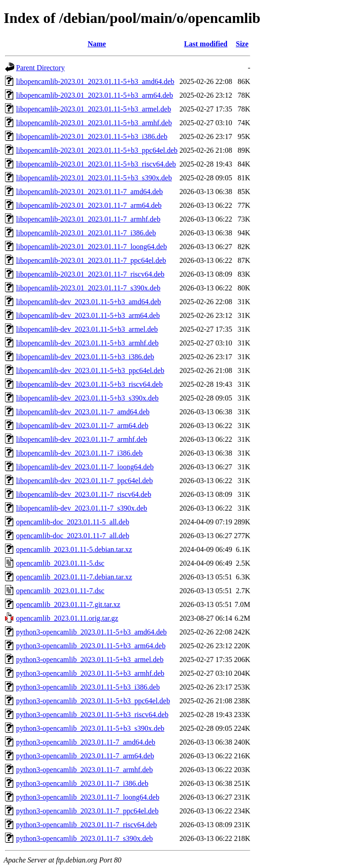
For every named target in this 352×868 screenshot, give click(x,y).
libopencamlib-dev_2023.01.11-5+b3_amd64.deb (88, 302)
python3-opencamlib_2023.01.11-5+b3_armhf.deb (90, 673)
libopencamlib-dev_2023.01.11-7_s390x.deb (82, 508)
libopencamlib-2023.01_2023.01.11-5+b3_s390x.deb (94, 178)
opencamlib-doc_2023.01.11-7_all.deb (73, 536)
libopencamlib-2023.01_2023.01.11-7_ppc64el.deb (91, 260)
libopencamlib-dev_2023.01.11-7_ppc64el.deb (84, 481)
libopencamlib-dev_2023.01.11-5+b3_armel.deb (87, 329)
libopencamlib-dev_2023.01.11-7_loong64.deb (85, 467)
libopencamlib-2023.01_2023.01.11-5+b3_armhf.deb (94, 123)
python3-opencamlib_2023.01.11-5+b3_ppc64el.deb (93, 701)
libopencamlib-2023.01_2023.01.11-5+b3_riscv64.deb (96, 164)
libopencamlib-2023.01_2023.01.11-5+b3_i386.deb (92, 136)
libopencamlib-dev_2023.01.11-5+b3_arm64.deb (88, 315)
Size (242, 44)
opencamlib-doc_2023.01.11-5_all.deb (73, 522)
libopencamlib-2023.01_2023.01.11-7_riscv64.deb (90, 274)
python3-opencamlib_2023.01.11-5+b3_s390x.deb (90, 728)
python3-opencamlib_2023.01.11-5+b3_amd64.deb (91, 632)
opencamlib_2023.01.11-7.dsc (60, 591)
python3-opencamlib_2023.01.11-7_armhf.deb (84, 770)
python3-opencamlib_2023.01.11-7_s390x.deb (84, 838)
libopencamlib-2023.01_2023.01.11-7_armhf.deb (88, 219)
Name (97, 44)
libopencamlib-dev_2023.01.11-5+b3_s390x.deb (87, 398)
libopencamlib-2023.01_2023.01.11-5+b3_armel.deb (93, 109)
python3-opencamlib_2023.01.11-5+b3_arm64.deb (91, 646)
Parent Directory (40, 68)
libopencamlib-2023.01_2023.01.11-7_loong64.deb (91, 247)
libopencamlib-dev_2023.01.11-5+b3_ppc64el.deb (90, 370)
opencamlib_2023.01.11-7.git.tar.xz (68, 604)
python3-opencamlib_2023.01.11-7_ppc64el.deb (87, 811)
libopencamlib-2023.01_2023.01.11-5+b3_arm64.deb (95, 95)
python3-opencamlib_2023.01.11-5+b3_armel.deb (90, 659)
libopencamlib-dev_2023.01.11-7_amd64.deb (83, 412)
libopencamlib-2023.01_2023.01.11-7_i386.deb (86, 233)
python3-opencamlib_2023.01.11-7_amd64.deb (86, 742)
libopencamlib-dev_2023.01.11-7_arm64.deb (82, 426)
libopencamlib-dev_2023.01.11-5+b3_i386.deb (85, 357)
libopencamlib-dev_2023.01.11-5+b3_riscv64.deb (89, 384)
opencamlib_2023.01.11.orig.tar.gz (67, 618)
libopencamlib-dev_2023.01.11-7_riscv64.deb (84, 494)
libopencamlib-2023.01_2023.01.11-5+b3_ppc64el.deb (97, 150)
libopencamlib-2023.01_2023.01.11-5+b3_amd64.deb (95, 81)
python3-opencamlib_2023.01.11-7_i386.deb (82, 783)
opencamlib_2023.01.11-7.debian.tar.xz (74, 577)
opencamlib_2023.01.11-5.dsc (60, 563)
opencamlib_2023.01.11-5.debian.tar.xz (74, 549)
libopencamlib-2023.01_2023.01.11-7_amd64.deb (89, 192)
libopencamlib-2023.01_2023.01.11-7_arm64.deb (89, 205)
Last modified (206, 44)
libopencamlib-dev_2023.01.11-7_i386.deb (79, 453)
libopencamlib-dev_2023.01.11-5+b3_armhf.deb (87, 343)
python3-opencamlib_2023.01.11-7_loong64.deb (88, 797)
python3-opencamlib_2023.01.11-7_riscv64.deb (86, 825)
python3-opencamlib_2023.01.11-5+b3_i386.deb (88, 687)
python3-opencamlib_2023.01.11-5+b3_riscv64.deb (92, 715)
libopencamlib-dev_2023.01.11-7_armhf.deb (82, 439)
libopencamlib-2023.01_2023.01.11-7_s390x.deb (88, 288)
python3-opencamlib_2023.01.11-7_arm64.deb (85, 756)
